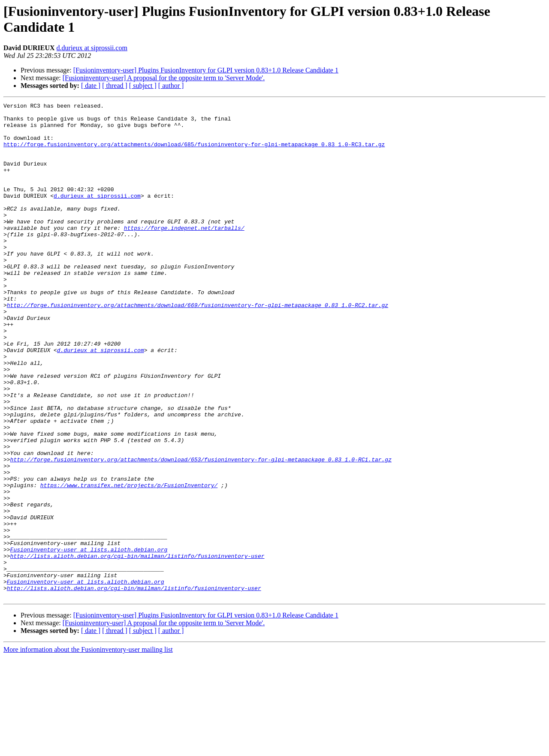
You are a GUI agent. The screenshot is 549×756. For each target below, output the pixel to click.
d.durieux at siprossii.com (92, 48)
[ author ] (171, 86)
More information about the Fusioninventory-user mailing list (88, 748)
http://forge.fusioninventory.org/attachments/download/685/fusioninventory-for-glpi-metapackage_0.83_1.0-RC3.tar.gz (194, 153)
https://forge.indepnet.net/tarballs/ (184, 253)
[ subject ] (143, 86)
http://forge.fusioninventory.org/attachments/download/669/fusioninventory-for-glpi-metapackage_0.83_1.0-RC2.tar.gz (198, 346)
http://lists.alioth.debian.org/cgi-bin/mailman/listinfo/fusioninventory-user (137, 647)
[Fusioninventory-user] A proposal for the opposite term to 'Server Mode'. (164, 78)
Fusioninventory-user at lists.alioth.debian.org (89, 639)
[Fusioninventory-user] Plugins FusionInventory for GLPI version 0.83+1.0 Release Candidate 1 (206, 70)
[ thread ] (115, 86)
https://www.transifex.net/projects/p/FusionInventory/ (129, 562)
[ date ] (91, 86)
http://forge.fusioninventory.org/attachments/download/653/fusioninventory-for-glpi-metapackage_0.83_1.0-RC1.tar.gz (201, 531)
